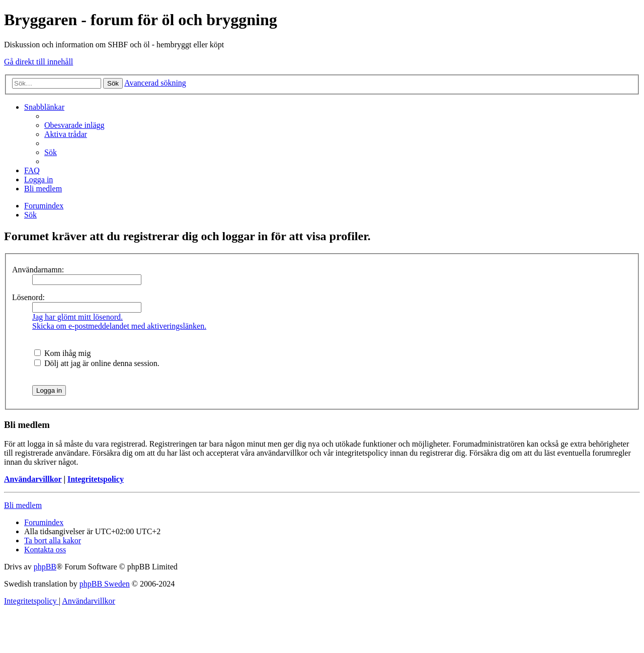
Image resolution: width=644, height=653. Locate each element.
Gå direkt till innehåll (38, 62)
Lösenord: (28, 297)
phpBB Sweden (105, 584)
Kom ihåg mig (62, 353)
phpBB (45, 567)
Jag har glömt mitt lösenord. (77, 317)
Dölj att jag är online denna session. (97, 363)
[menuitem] (74, 125)
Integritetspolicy (96, 479)
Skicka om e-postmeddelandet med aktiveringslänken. (119, 326)
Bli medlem (23, 505)
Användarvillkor (33, 479)
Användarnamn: (38, 270)
